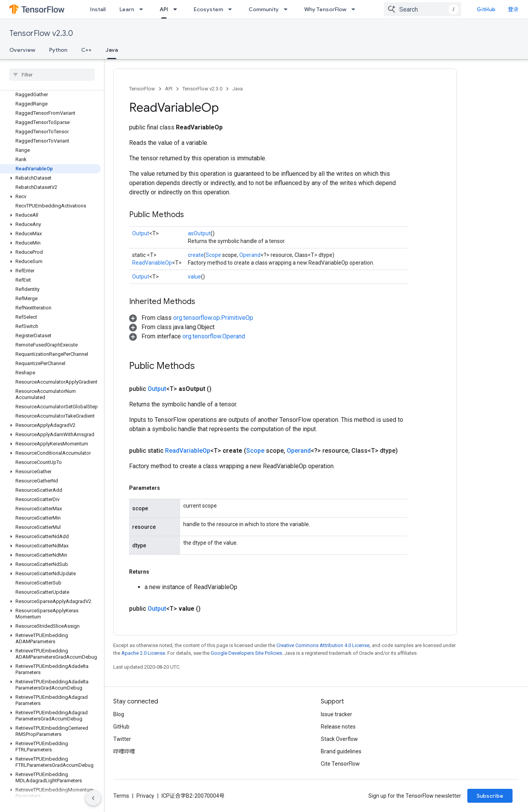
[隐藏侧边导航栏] (93, 798)
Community (264, 9)
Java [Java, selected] (112, 50)
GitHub (486, 9)
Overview (22, 50)
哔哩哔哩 (124, 751)
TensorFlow (142, 89)
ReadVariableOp (152, 263)
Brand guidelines (341, 751)
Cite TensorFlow (340, 764)
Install (98, 9)
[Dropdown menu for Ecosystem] (232, 9)
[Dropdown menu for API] (177, 9)
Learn (127, 9)
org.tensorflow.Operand (214, 336)
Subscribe (490, 796)
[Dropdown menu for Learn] (143, 9)
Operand (250, 255)
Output (141, 233)
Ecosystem (208, 9)
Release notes (338, 727)
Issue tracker (336, 714)
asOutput (199, 233)
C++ (86, 50)
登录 (513, 9)
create (196, 255)
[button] (50, 178)
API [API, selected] (164, 9)
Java (238, 89)
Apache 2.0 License (143, 653)
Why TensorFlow (325, 9)
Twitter (122, 739)
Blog (119, 714)
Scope (213, 255)
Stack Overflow (339, 739)
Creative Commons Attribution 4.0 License (323, 645)
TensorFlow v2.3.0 (41, 33)
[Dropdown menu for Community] (288, 9)
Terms (121, 796)
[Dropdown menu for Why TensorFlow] (356, 9)
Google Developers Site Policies (246, 653)
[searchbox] (52, 75)
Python (58, 50)
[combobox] (422, 9)
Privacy (145, 796)
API (169, 89)
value (194, 277)
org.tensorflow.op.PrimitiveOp (213, 318)
